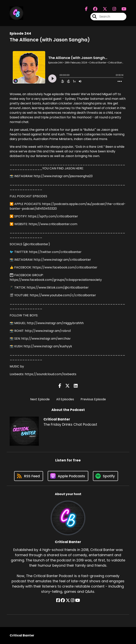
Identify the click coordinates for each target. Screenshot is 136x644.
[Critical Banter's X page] (103, 9)
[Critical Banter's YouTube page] (78, 600)
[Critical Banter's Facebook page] (86, 9)
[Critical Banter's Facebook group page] (93, 9)
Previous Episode (93, 399)
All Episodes (65, 399)
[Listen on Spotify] (105, 476)
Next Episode (40, 399)
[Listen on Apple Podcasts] (68, 476)
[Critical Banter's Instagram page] (112, 9)
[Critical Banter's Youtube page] (122, 9)
